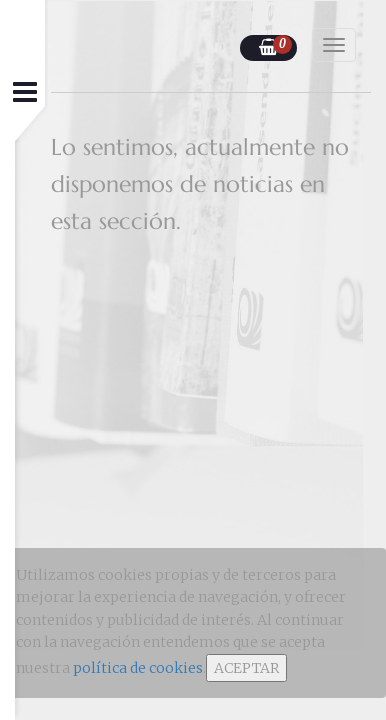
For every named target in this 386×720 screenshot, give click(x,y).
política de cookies (138, 668)
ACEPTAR (246, 668)
